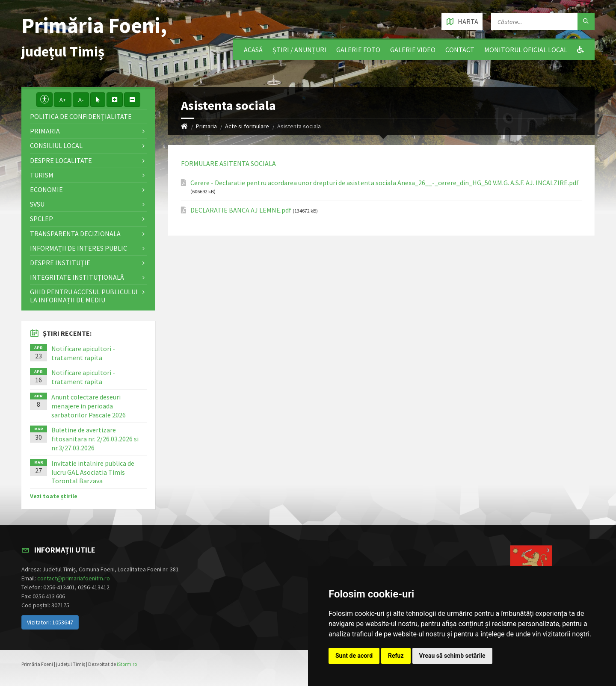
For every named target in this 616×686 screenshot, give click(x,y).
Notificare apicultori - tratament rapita (83, 353)
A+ (63, 100)
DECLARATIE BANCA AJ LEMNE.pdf (241, 210)
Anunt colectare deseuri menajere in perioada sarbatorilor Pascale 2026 (89, 406)
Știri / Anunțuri (299, 50)
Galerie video (413, 50)
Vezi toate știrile (54, 496)
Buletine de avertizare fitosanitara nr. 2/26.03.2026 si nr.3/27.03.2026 (95, 439)
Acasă (253, 50)
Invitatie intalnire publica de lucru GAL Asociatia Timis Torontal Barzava (93, 472)
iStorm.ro (127, 664)
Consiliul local (56, 145)
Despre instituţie (60, 263)
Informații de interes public (78, 248)
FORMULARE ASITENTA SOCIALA (228, 163)
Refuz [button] (396, 656)
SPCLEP (41, 219)
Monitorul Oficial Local (526, 50)
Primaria (206, 126)
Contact (460, 50)
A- (81, 100)
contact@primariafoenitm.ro (74, 578)
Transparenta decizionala (75, 234)
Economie (46, 189)
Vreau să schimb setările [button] (452, 656)
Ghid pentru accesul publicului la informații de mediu (84, 296)
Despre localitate (61, 160)
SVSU (37, 204)
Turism (42, 175)
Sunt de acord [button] (354, 656)
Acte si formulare (247, 126)
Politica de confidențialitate (81, 116)
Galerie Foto (358, 50)
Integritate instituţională (77, 277)
